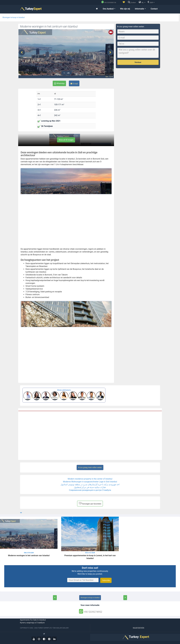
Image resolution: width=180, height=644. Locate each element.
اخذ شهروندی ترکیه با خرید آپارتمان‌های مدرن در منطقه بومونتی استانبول (90, 484)
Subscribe (106, 580)
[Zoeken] (133, 3)
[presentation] (22, 52)
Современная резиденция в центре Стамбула (90, 490)
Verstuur (138, 62)
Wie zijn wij (125, 9)
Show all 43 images (66, 140)
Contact (154, 9)
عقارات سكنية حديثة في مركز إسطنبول (90, 487)
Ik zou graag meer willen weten (90, 467)
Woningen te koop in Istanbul (14, 17)
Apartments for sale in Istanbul (33, 620)
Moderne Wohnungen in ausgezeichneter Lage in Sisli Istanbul (90, 482)
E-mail (74, 84)
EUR (151, 2)
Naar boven (139, 628)
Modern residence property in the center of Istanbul (90, 479)
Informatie (140, 9)
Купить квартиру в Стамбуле (32, 623)
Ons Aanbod (109, 9)
